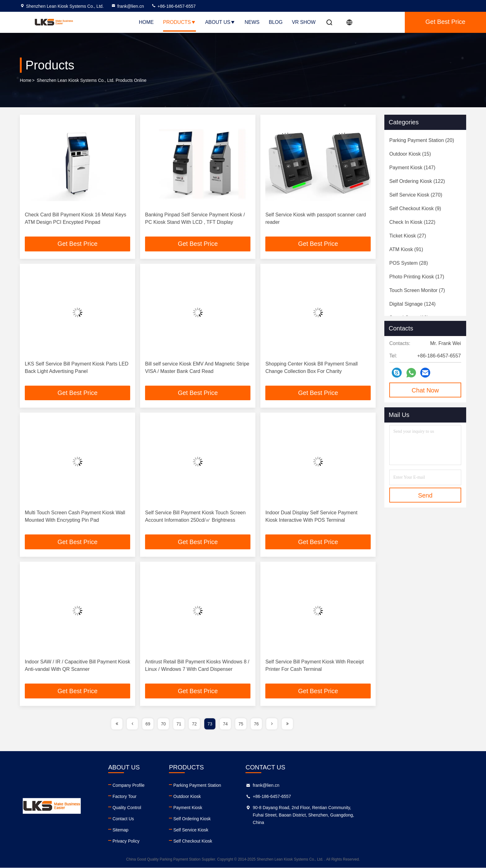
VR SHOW (304, 22)
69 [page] (148, 724)
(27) (408, 236)
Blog (276, 22)
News (252, 22)
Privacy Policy (164, 841)
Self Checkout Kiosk (270, 841)
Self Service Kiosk (268, 830)
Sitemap (159, 830)
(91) (406, 249)
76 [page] (256, 724)
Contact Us (162, 819)
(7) (417, 290)
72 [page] (194, 724)
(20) (422, 140)
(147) (412, 168)
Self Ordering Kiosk (269, 819)
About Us (220, 22)
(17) (417, 277)
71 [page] (179, 724)
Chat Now (425, 390)
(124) (412, 304)
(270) (416, 195)
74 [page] (225, 724)
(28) (409, 263)
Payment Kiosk (265, 808)
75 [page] (241, 724)
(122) (417, 181)
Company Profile (167, 786)
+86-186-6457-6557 (173, 6)
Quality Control (165, 808)
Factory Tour (163, 797)
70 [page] (163, 724)
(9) (415, 208)
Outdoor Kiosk (264, 797)
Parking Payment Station (274, 786)
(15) (410, 154)
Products (179, 22)
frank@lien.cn (127, 6)
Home (146, 22)
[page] (117, 724)
